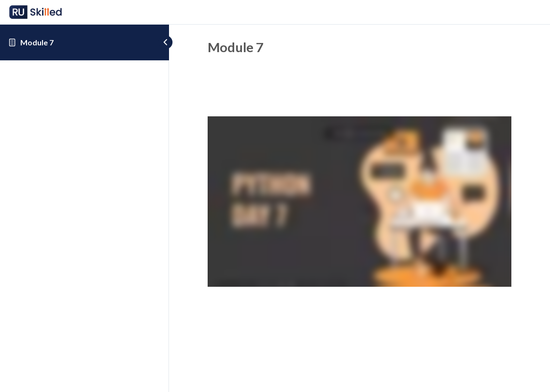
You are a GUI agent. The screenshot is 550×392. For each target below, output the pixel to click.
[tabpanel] (360, 203)
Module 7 (37, 42)
